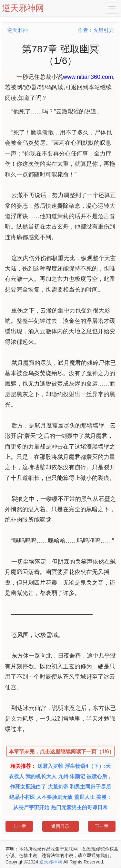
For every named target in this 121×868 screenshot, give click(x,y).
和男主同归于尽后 (90, 787)
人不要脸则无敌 (55, 797)
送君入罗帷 (50, 766)
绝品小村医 (22, 797)
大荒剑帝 (58, 787)
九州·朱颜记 (72, 776)
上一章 (19, 826)
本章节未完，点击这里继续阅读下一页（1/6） (61, 752)
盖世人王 (85, 797)
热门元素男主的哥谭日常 (79, 807)
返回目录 (60, 826)
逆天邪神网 (51, 862)
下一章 (102, 826)
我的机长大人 (41, 776)
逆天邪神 (17, 30)
